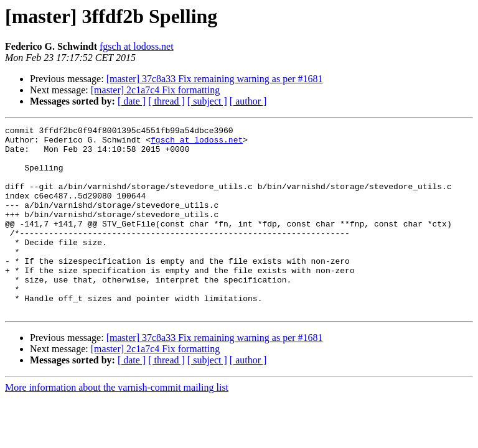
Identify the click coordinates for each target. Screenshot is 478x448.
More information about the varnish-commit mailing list (117, 425)
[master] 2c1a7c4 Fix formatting (156, 90)
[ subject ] (207, 101)
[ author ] (248, 101)
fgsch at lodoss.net (137, 46)
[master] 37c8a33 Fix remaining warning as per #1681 (215, 79)
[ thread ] (166, 101)
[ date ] (132, 101)
